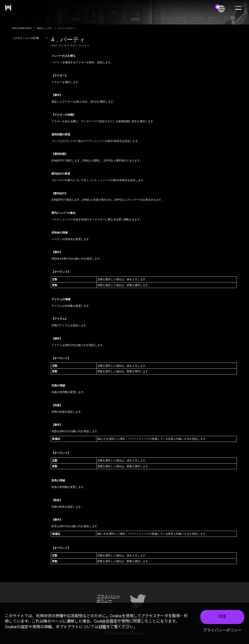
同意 (222, 617)
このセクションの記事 (30, 38)
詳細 (102, 627)
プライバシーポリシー (222, 630)
